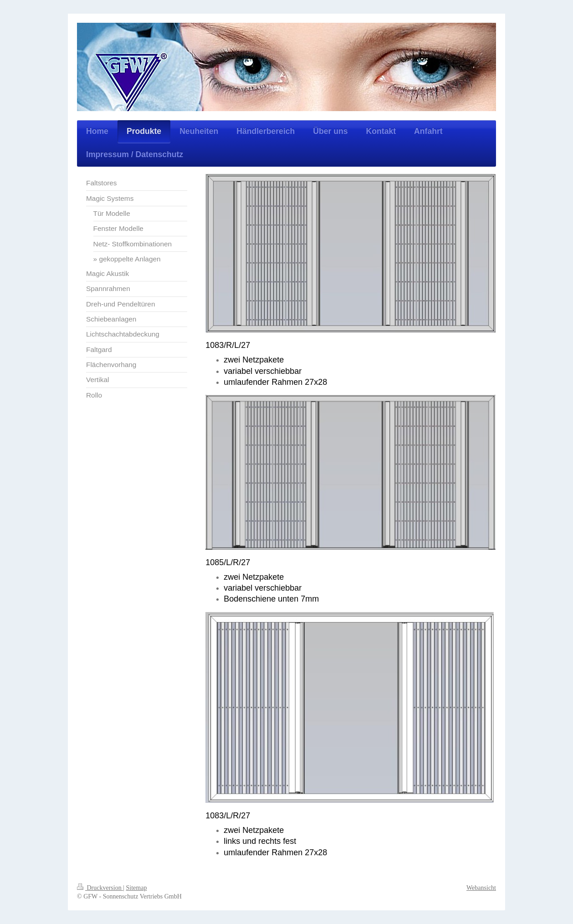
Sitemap (137, 888)
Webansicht (481, 888)
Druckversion (100, 888)
